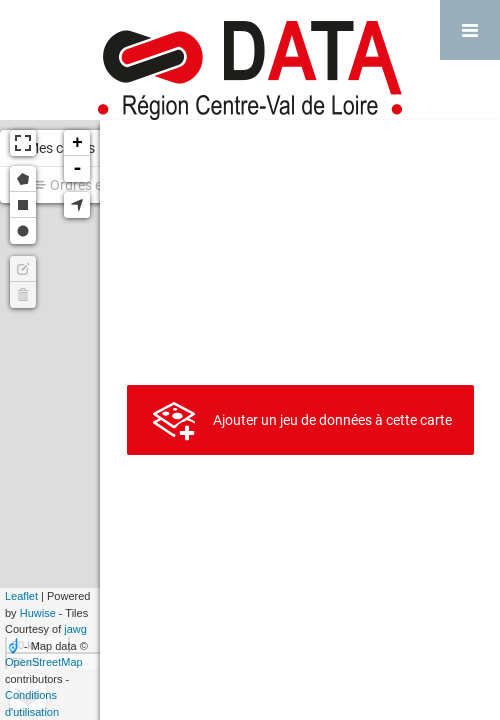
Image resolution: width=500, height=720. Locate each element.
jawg (75, 629)
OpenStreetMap (44, 662)
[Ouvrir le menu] (470, 30)
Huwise (38, 613)
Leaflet (21, 596)
